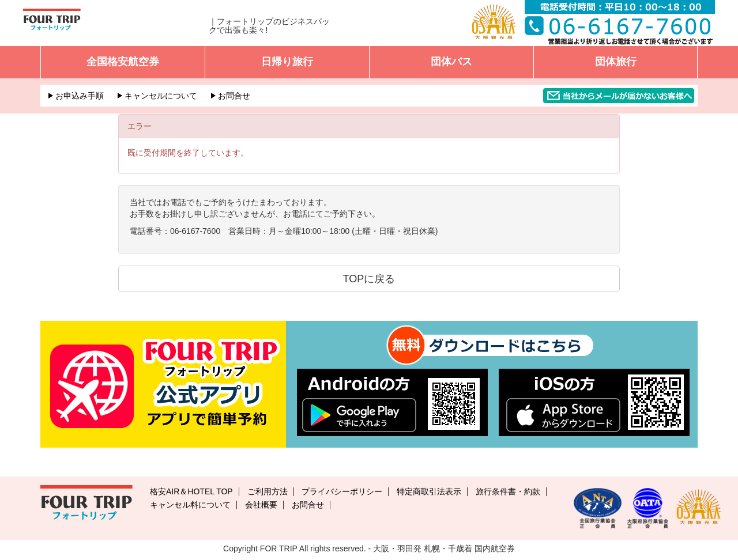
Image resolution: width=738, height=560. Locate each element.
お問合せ (234, 96)
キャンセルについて (161, 96)
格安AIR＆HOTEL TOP (191, 491)
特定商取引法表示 (429, 491)
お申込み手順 (80, 96)
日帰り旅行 (287, 62)
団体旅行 (616, 62)
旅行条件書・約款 (508, 491)
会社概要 (261, 505)
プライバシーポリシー (342, 491)
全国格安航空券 (123, 62)
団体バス (451, 62)
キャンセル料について (190, 505)
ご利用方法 (268, 491)
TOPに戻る (369, 279)
